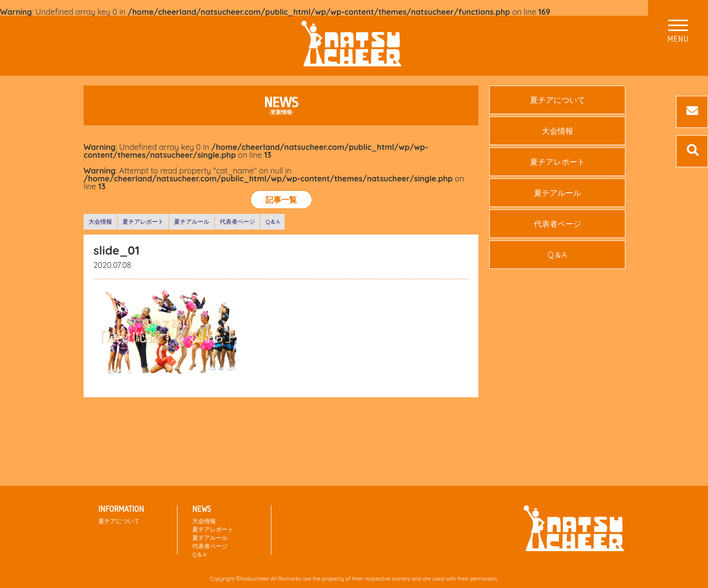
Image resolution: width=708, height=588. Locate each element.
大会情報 (100, 221)
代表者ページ (237, 221)
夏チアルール (192, 221)
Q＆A (273, 221)
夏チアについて (558, 100)
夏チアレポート (143, 221)
